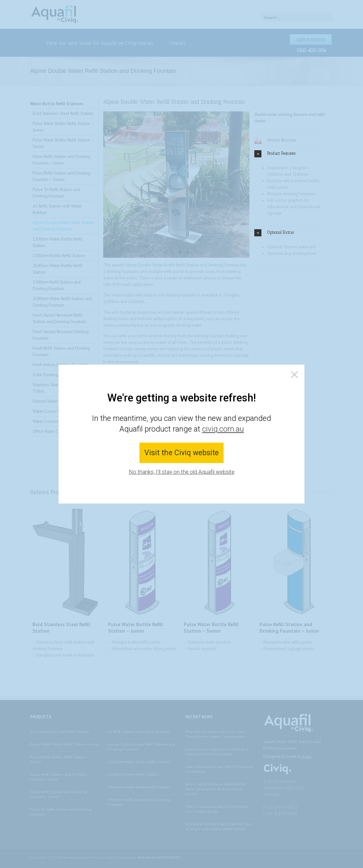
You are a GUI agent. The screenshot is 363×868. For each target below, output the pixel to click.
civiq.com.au (223, 429)
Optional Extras (274, 233)
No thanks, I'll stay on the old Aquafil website (182, 472)
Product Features (275, 154)
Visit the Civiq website (181, 453)
